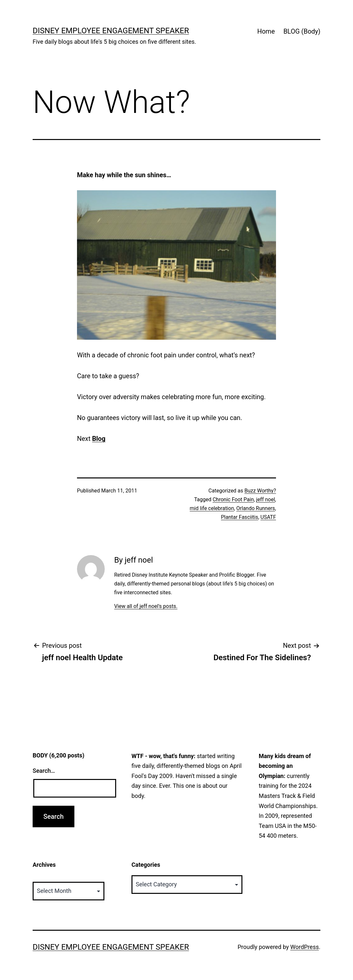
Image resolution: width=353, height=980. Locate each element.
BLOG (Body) (302, 31)
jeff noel (266, 499)
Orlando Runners (256, 508)
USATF (268, 517)
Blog (99, 439)
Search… (44, 771)
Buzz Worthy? (260, 491)
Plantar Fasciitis (239, 517)
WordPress (305, 947)
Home (266, 31)
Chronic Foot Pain (233, 499)
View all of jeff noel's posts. (146, 606)
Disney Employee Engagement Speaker (111, 31)
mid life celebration (212, 508)
